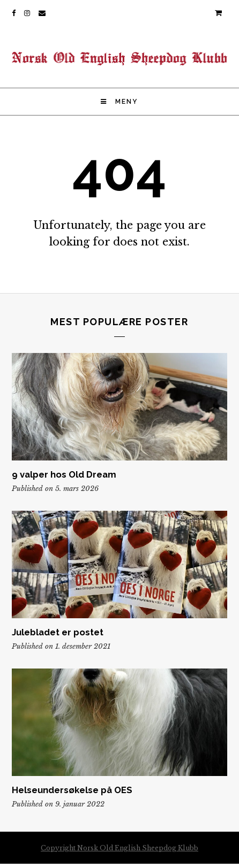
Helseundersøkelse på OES (72, 790)
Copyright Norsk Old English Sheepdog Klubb (119, 848)
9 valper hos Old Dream (64, 474)
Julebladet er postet (58, 632)
